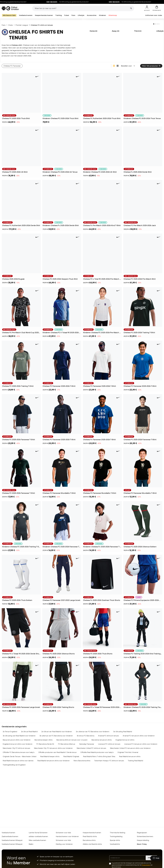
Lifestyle (81, 15)
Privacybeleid (146, 865)
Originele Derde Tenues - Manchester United (20, 756)
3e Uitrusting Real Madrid (123, 732)
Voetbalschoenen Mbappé (12, 840)
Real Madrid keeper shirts (50, 756)
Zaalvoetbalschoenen (10, 836)
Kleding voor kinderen (64, 844)
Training (59, 15)
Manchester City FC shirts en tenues (16, 748)
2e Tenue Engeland (10, 732)
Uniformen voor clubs (154, 15)
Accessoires (92, 15)
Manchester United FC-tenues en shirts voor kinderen (130, 748)
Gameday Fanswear (87, 744)
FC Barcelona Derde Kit (45, 744)
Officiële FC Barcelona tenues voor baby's (19, 752)
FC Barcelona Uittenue (67, 744)
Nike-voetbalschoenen (37, 840)
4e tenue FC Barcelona (86, 736)
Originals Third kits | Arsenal (128, 752)
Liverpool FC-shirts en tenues (109, 744)
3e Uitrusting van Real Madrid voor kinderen (19, 736)
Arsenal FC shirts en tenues (108, 736)
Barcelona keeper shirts (43, 740)
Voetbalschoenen (26, 15)
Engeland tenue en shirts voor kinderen (18, 744)
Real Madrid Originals (71, 756)
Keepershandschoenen (44, 15)
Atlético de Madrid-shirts (92, 844)
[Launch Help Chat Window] (156, 858)
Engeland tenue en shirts (125, 740)
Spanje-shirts (115, 840)
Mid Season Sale (9, 15)
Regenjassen (142, 833)
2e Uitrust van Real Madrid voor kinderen (57, 732)
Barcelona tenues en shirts (102, 740)
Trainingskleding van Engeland (14, 765)
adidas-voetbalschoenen (38, 836)
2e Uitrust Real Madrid (29, 732)
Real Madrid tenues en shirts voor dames (18, 761)
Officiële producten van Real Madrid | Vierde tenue (57, 752)
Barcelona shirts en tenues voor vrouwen (72, 740)
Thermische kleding (117, 833)
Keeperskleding (143, 840)
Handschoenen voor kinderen (67, 836)
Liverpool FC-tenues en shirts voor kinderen (141, 744)
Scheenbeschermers (145, 836)
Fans (73, 15)
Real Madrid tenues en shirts (130, 756)
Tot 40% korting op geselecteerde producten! (78, 2)
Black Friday (142, 844)
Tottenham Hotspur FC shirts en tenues (109, 761)
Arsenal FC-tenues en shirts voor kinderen (139, 736)
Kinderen (103, 15)
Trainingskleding (116, 836)
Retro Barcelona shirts (82, 761)
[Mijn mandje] (157, 8)
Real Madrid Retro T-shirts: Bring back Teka (99, 756)
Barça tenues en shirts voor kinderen (17, 740)
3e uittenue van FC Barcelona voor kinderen (56, 736)
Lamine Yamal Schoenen (38, 833)
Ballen (31, 844)
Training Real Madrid (135, 761)
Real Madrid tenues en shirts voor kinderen (53, 761)
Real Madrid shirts (90, 836)
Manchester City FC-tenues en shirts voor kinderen (53, 748)
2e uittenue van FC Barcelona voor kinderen (93, 732)
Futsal (67, 15)
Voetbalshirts (115, 844)
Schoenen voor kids (63, 833)
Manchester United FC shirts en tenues (91, 748)
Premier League (22, 25)
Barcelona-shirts (89, 840)
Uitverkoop (113, 15)
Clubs (10, 25)
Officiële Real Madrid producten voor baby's (97, 752)
